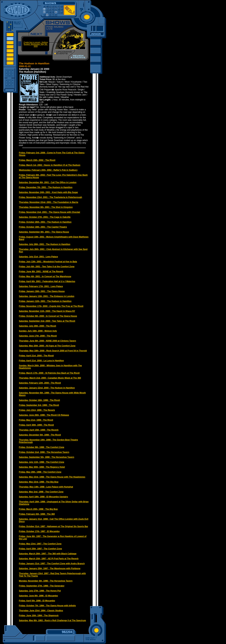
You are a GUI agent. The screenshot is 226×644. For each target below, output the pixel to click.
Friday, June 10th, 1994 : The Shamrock (39, 616)
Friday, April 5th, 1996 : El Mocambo (37, 601)
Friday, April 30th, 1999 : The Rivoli (36, 425)
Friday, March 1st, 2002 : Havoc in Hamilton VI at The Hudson (50, 165)
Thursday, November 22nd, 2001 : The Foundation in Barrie (49, 202)
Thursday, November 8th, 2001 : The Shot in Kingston (46, 207)
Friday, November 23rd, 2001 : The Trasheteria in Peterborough (50, 197)
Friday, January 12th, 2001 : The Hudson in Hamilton (45, 301)
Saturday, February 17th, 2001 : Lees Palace (41, 286)
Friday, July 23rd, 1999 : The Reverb (37, 410)
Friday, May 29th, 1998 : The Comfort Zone (40, 472)
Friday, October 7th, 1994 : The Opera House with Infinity (47, 606)
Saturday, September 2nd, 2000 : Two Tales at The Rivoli (47, 321)
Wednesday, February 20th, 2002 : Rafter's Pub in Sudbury (48, 170)
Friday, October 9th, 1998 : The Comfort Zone (41, 447)
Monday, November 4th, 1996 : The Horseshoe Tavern (46, 581)
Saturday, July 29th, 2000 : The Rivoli (38, 326)
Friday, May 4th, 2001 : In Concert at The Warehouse (45, 276)
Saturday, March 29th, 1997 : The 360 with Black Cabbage (48, 554)
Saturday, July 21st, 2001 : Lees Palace (38, 257)
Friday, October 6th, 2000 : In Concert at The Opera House (48, 316)
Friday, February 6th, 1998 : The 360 (37, 514)
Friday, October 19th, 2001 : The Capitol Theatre (43, 227)
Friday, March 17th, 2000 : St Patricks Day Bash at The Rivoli (49, 373)
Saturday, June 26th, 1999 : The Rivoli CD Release (44, 415)
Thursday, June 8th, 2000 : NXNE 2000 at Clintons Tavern (47, 341)
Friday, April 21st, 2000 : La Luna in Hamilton (41, 361)
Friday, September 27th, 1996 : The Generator (42, 586)
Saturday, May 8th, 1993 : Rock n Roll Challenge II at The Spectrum (52, 620)
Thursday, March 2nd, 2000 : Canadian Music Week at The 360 (50, 378)
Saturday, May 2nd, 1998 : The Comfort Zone (41, 492)
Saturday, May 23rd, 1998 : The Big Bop (39, 482)
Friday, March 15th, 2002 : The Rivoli (37, 160)
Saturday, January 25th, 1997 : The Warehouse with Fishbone (50, 569)
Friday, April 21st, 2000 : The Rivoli (36, 356)
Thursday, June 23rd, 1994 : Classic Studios (41, 611)
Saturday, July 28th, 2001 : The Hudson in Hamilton (45, 244)
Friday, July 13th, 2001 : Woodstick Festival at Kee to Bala (48, 262)
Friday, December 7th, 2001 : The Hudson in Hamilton (46, 187)
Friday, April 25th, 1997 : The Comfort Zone (40, 549)
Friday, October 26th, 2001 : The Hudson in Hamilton (45, 222)
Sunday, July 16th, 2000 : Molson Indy (38, 331)
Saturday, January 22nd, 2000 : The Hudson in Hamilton (47, 388)
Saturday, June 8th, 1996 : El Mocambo (38, 596)
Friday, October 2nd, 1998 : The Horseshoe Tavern (44, 452)
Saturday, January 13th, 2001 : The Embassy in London (47, 296)
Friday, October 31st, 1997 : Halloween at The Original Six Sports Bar (53, 526)
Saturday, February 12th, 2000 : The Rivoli (40, 383)
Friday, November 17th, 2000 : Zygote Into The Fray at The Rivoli (51, 306)
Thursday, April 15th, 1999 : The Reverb (39, 430)
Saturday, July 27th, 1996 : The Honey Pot (40, 591)
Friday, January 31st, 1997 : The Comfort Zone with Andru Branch (52, 564)
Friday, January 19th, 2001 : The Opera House (42, 291)
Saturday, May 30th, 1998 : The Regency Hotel (42, 467)
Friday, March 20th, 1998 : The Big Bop (38, 509)
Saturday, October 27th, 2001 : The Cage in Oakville (45, 217)
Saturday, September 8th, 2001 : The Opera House (44, 232)
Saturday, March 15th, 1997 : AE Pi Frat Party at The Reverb (49, 559)
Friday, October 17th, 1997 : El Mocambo (39, 531)
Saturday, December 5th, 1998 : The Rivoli (40, 435)
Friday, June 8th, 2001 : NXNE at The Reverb (41, 272)
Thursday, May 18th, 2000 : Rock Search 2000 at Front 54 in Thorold (53, 351)
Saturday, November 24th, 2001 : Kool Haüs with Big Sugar (48, 192)
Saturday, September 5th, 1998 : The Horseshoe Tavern (47, 457)
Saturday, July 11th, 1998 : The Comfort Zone (42, 462)
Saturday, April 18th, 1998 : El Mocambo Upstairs (43, 497)
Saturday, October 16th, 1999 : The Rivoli (39, 400)
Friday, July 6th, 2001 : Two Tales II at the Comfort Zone (47, 267)
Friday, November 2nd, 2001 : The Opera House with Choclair (50, 212)
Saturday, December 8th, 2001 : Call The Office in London (48, 182)
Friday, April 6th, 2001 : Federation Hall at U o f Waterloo (47, 281)
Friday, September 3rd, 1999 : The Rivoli (39, 405)
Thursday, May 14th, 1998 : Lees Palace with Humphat (46, 487)
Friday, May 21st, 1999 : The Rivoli (36, 420)
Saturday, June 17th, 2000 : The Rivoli (38, 336)
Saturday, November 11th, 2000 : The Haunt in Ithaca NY (47, 311)
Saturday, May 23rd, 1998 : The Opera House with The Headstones (52, 477)
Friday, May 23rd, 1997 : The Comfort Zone (40, 544)
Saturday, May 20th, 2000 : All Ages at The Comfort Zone (47, 346)
